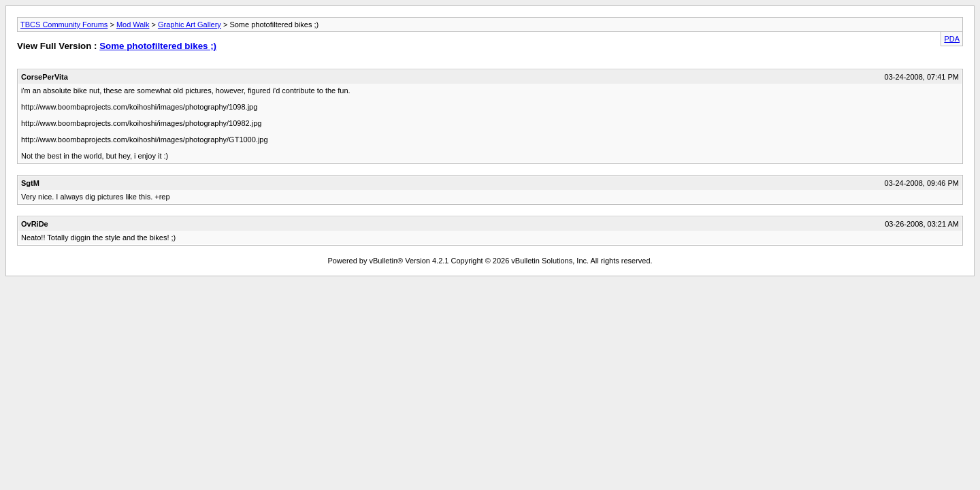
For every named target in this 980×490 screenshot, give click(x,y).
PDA (952, 39)
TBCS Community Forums (64, 24)
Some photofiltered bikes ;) (158, 46)
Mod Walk (133, 24)
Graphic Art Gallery (190, 24)
